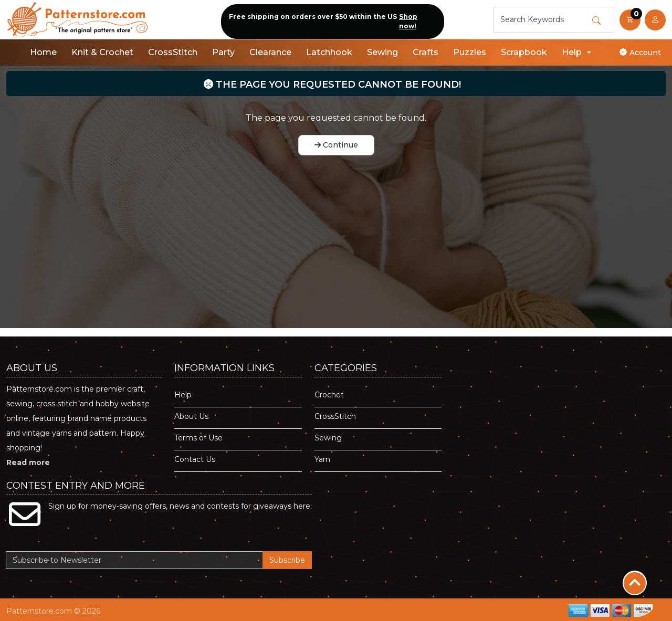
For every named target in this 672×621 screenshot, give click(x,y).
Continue (336, 145)
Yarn (322, 459)
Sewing (382, 52)
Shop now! (408, 21)
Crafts (426, 52)
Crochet (329, 395)
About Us (191, 416)
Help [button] (572, 52)
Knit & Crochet (102, 52)
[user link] (655, 20)
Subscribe (287, 560)
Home (43, 52)
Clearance (270, 52)
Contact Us (195, 459)
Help (183, 395)
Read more (28, 462)
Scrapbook (524, 52)
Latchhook (329, 52)
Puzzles (470, 52)
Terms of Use (198, 438)
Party (223, 52)
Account (640, 53)
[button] (630, 20)
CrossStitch (173, 52)
